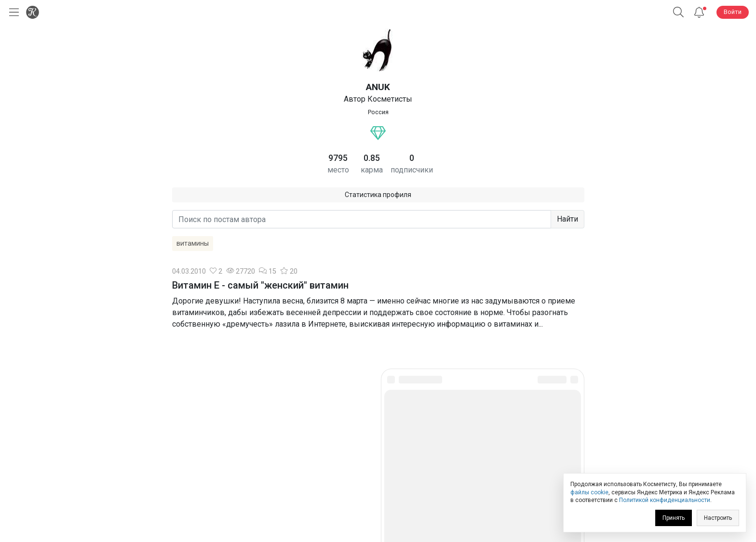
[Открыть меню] (12, 12)
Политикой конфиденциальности (665, 500)
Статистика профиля (378, 195)
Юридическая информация (378, 467)
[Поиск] (678, 12)
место (338, 170)
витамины (193, 243)
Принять (674, 518)
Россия (378, 112)
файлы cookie (589, 492)
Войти (733, 12)
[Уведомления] (699, 12)
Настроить (718, 518)
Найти (567, 219)
